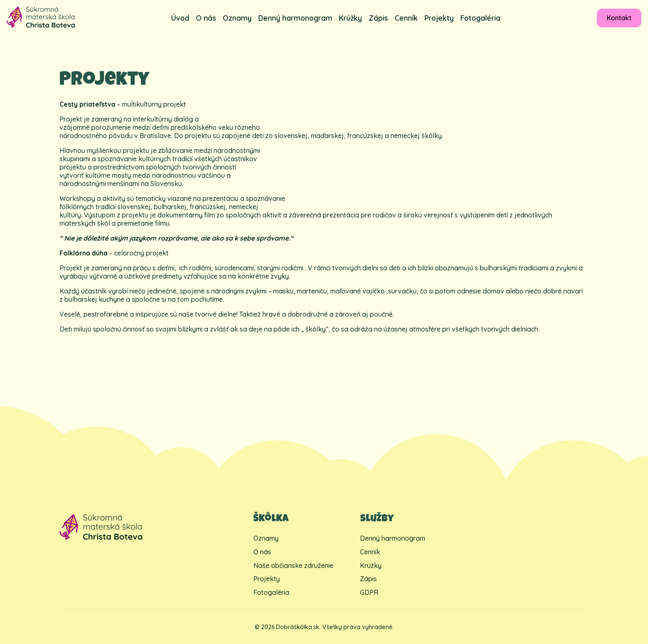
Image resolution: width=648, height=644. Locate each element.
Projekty (439, 18)
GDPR (369, 592)
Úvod (180, 18)
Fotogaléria (480, 18)
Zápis (378, 18)
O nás (206, 18)
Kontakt (619, 18)
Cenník (406, 18)
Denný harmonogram (295, 18)
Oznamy (237, 18)
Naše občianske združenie (293, 565)
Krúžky (350, 18)
